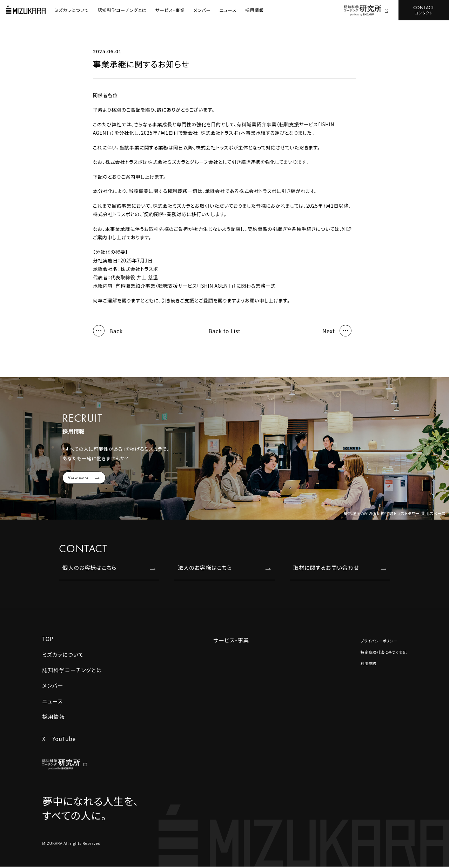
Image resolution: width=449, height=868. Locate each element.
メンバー (202, 10)
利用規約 (368, 663)
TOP (48, 639)
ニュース (228, 10)
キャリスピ (195, 691)
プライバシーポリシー (379, 641)
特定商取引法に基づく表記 (384, 652)
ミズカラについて (72, 10)
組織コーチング (283, 679)
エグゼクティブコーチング (211, 703)
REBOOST (195, 679)
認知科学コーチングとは (122, 10)
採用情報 (254, 10)
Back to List (224, 331)
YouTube (64, 739)
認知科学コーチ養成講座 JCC (206, 760)
